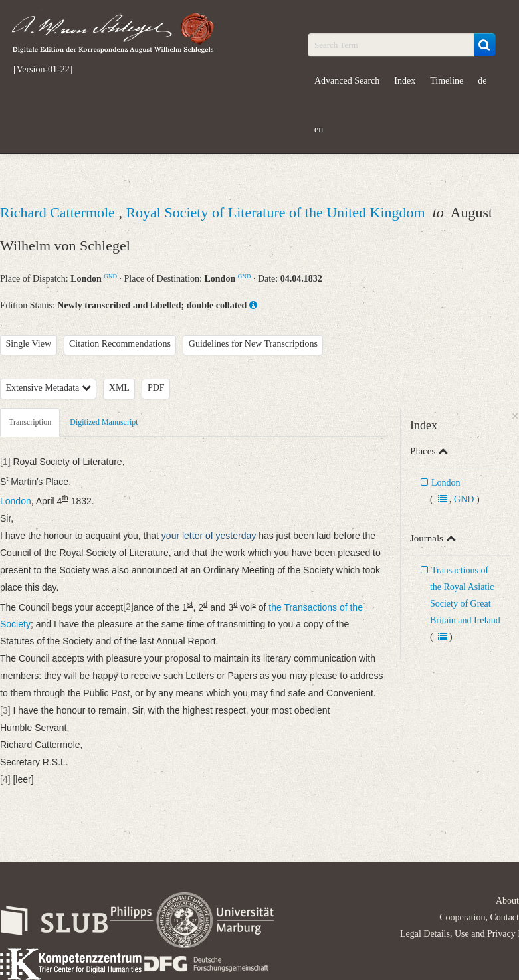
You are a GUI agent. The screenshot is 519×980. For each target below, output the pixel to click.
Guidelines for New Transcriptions (253, 344)
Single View (29, 344)
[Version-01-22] (43, 70)
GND (110, 276)
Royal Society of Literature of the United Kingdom (277, 212)
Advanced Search (347, 81)
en (319, 129)
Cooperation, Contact (479, 917)
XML (119, 388)
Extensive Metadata (49, 388)
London (446, 483)
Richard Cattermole (59, 212)
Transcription (30, 422)
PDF (156, 388)
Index (405, 81)
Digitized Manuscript (104, 422)
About (507, 901)
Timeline (447, 81)
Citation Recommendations (120, 344)
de (482, 81)
